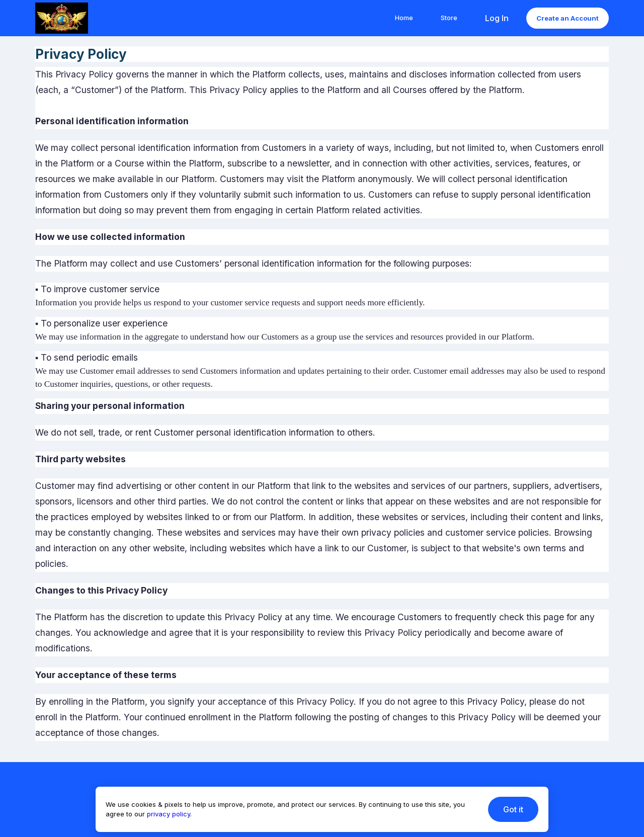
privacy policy (169, 814)
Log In (497, 18)
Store (449, 18)
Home (404, 18)
